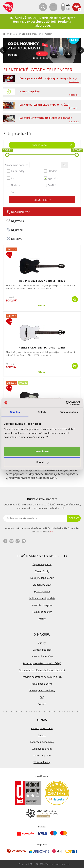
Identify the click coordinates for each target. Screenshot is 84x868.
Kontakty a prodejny (42, 728)
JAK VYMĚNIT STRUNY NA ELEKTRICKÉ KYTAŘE (46, 118)
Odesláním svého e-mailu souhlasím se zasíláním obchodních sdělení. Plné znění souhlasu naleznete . (42, 530)
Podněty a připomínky (42, 742)
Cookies (42, 704)
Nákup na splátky (30, 91)
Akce (12, 178)
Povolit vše (42, 451)
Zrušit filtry (43, 200)
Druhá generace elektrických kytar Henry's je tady (48, 78)
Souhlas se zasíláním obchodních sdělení (42, 670)
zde (51, 532)
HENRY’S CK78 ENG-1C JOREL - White (42, 348)
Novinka (13, 185)
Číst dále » (74, 81)
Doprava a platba (42, 564)
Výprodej (51, 178)
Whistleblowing (42, 762)
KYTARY (14, 34)
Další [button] (81, 50)
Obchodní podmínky (42, 657)
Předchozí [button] (3, 50)
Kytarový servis (42, 591)
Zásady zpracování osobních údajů (42, 663)
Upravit (42, 462)
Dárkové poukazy (42, 650)
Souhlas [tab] (15, 412)
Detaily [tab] (42, 412)
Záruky (42, 643)
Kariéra (42, 735)
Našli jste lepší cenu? (42, 578)
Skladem (50, 171)
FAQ (42, 697)
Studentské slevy (42, 585)
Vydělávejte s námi (42, 749)
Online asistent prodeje (42, 598)
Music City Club (42, 756)
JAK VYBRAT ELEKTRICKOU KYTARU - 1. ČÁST (44, 105)
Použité (50, 185)
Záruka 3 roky (42, 571)
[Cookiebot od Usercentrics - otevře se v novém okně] (66, 403)
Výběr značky (40, 145)
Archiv (42, 619)
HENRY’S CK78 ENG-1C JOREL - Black (42, 281)
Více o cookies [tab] (69, 412)
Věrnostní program (42, 605)
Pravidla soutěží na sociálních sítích (42, 677)
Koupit (75, 299)
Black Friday (16, 171)
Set (11, 192)
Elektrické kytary (30, 34)
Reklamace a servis (42, 684)
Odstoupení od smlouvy (42, 690)
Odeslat (74, 518)
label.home (4, 34)
